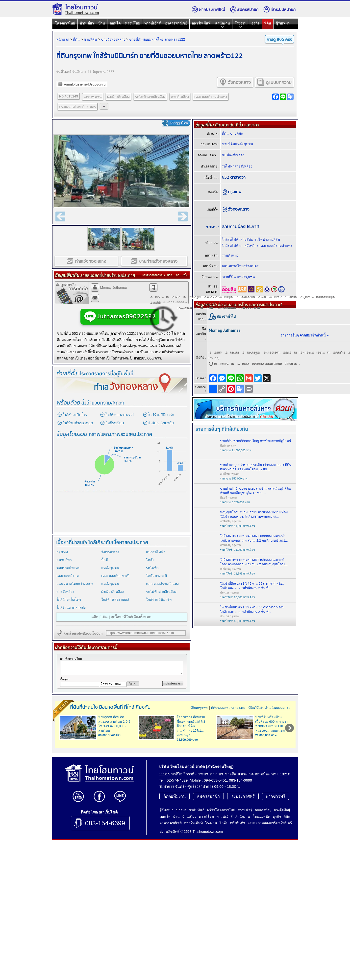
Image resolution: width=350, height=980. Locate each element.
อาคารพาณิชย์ (176, 23)
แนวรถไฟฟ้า (156, 552)
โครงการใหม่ (65, 23)
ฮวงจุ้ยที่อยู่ (282, 879)
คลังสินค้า (237, 892)
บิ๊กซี (105, 560)
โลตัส (150, 560)
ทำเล (126, 387)
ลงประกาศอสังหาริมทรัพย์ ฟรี (270, 892)
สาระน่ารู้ (245, 879)
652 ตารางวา (234, 178)
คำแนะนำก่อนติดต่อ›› (172, 302)
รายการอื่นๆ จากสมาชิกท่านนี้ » (305, 335)
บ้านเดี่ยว (87, 23)
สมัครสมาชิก (244, 10)
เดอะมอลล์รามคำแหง (211, 97)
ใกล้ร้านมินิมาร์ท (161, 415)
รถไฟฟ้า (152, 568)
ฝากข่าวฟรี (276, 866)
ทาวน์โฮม (133, 23)
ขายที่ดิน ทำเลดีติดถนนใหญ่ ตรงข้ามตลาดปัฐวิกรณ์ (256, 441)
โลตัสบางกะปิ (156, 576)
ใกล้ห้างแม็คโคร (75, 415)
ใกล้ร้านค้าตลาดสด (78, 423)
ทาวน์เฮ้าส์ (152, 23)
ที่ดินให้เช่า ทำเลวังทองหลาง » (269, 714)
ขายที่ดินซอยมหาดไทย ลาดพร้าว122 (157, 39)
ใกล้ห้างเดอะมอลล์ (120, 415)
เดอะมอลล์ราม (68, 576)
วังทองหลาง (235, 82)
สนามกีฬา (64, 560)
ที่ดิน (268, 23)
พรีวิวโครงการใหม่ (221, 879)
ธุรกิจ (255, 23)
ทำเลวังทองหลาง (86, 261)
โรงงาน (241, 25)
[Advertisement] (121, 515)
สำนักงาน (223, 25)
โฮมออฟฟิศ (262, 886)
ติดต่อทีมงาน (175, 866)
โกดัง (224, 892)
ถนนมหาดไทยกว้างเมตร (78, 107)
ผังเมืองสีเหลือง (118, 97)
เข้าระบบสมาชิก (279, 10)
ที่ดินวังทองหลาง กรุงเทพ (228, 714)
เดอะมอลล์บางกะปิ (115, 576)
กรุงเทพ (62, 552)
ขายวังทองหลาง (113, 39)
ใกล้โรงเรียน (115, 423)
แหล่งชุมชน (93, 97)
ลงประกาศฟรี (243, 866)
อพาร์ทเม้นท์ (201, 23)
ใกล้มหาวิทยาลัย (161, 423)
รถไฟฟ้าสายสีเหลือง (150, 97)
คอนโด (115, 23)
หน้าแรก (63, 39)
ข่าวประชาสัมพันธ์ (190, 879)
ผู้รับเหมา (283, 23)
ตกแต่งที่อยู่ (263, 879)
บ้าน (102, 23)
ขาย (60, 333)
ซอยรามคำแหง (68, 568)
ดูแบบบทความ (274, 82)
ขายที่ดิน (90, 39)
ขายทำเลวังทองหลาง (154, 261)
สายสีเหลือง (180, 97)
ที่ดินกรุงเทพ (199, 714)
